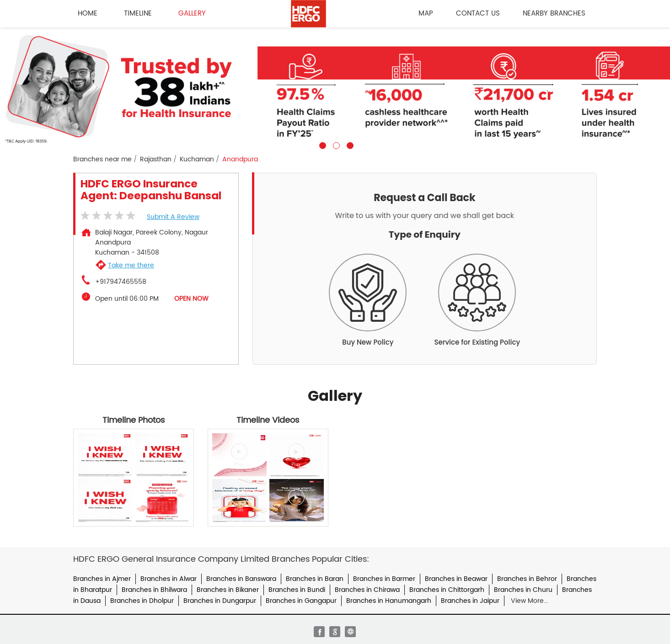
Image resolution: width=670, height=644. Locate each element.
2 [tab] (335, 144)
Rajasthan (156, 160)
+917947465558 (121, 282)
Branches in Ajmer (102, 579)
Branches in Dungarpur (220, 601)
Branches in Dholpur (142, 601)
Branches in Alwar (169, 579)
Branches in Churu (523, 590)
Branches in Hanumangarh (389, 601)
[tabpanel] (335, 88)
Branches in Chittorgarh (447, 590)
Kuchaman (197, 160)
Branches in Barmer (384, 579)
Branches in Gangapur (301, 601)
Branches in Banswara (241, 579)
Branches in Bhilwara (154, 590)
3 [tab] (349, 144)
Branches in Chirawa (367, 590)
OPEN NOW (191, 299)
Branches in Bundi (297, 590)
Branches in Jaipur (470, 601)
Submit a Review (173, 217)
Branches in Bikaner (228, 590)
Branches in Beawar (456, 579)
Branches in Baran (315, 579)
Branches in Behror (527, 579)
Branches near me (102, 160)
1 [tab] (322, 144)
